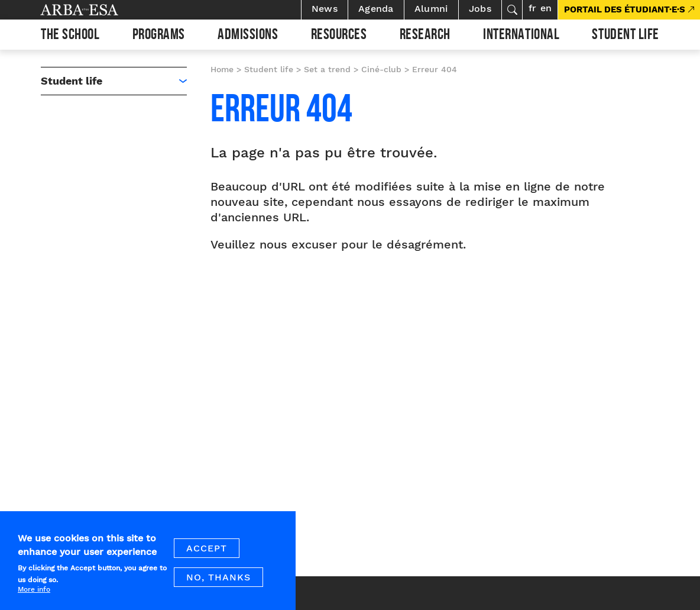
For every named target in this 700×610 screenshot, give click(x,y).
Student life (625, 36)
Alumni (431, 9)
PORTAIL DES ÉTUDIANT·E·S (625, 9)
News (325, 9)
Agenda (376, 9)
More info (34, 595)
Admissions (248, 36)
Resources (339, 36)
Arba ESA (99, 10)
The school (70, 36)
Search (512, 10)
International (521, 36)
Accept (207, 555)
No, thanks (218, 584)
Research (425, 36)
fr (532, 8)
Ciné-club (381, 69)
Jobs (480, 9)
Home (222, 69)
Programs (159, 36)
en (546, 8)
